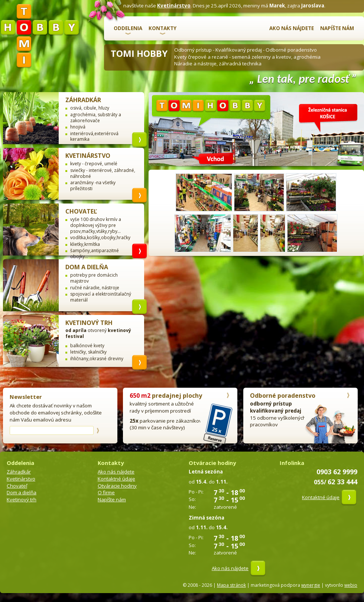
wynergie (311, 585)
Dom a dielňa (87, 267)
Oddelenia (128, 28)
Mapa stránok (231, 585)
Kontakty (162, 28)
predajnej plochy (166, 396)
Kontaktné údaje (116, 479)
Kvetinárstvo (174, 6)
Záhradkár (83, 100)
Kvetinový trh (89, 323)
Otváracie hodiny (117, 486)
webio (351, 585)
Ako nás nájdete (292, 28)
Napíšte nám (337, 28)
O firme (106, 492)
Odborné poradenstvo (283, 396)
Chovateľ (81, 211)
